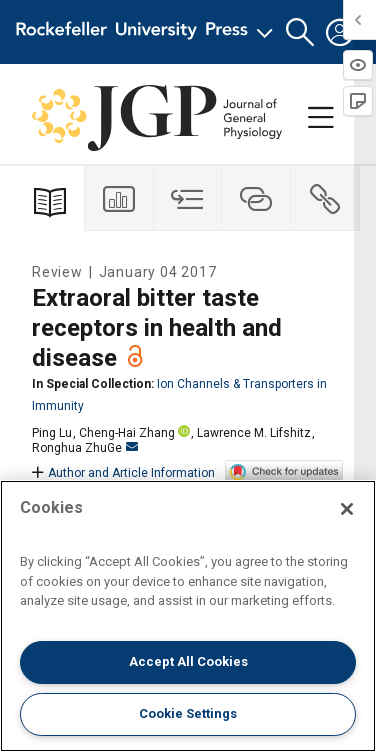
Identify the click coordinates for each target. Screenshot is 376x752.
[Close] (347, 509)
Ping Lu (52, 433)
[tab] (119, 198)
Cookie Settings (188, 713)
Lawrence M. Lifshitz (254, 433)
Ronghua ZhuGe (85, 448)
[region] (188, 616)
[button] (300, 32)
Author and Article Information (123, 473)
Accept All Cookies (188, 661)
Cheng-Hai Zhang (127, 433)
